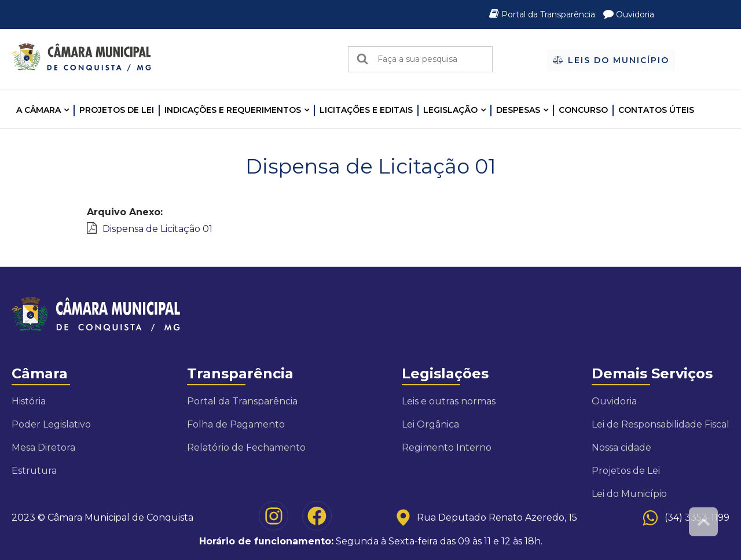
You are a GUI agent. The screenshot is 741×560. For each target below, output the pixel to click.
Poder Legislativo (51, 424)
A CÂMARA (38, 110)
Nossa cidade (621, 447)
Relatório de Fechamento (246, 447)
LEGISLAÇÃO (450, 110)
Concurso (583, 110)
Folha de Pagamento (236, 424)
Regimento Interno (447, 447)
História (29, 401)
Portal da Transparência (543, 14)
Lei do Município (629, 494)
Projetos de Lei (117, 110)
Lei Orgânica (430, 424)
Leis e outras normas (449, 401)
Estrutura (34, 471)
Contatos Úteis (656, 110)
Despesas (518, 110)
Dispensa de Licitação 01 (157, 229)
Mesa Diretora (43, 447)
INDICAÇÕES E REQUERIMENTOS (233, 110)
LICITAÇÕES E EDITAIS (366, 110)
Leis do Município (611, 60)
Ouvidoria (629, 14)
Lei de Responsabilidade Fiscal (661, 424)
